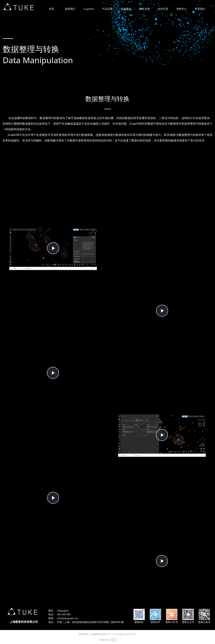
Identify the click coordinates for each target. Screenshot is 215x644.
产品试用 (107, 9)
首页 (52, 9)
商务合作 (144, 9)
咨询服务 (126, 9)
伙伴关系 (163, 9)
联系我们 (200, 9)
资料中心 (182, 9)
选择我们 (70, 9)
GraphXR (88, 9)
